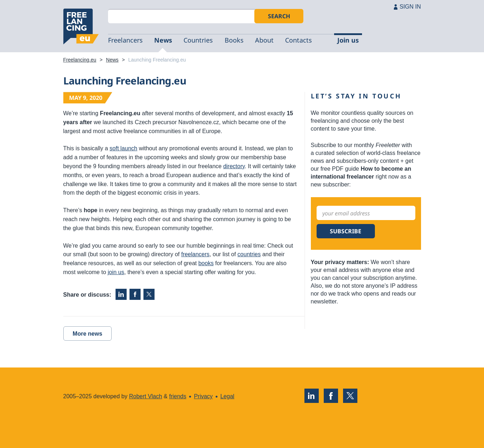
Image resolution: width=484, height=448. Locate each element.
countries (249, 254)
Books (234, 40)
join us (116, 272)
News (163, 40)
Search (279, 16)
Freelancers (125, 40)
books (206, 263)
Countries (198, 40)
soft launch (123, 148)
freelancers (195, 254)
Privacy (203, 396)
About (264, 40)
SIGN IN (410, 7)
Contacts (299, 40)
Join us (348, 40)
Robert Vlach (146, 396)
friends (178, 396)
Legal (227, 396)
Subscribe (346, 231)
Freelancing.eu (81, 26)
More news (87, 334)
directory (234, 166)
